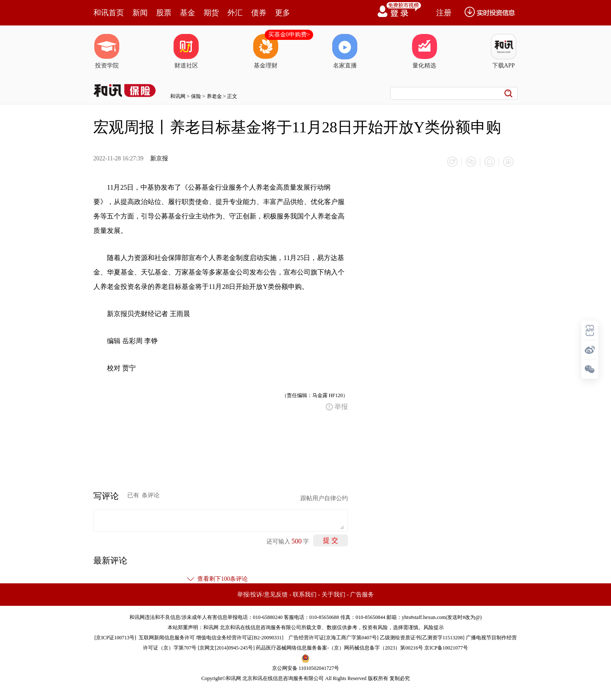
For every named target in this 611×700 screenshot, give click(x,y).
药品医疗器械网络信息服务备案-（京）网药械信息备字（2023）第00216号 (339, 648)
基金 (188, 13)
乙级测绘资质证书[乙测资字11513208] (422, 638)
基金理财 (266, 51)
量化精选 (424, 51)
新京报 (159, 158)
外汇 (235, 13)
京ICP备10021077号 (446, 648)
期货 (211, 13)
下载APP (504, 51)
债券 (259, 13)
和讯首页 (109, 13)
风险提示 (434, 627)
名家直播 (345, 51)
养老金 (214, 96)
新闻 (140, 13)
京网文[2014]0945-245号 (226, 648)
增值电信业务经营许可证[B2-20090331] (240, 638)
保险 (196, 96)
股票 (164, 13)
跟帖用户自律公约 (324, 498)
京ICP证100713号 (115, 638)
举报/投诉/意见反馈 (263, 595)
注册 (444, 13)
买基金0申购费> (289, 35)
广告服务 (362, 595)
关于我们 (334, 595)
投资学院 (107, 51)
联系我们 (305, 595)
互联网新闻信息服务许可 (167, 638)
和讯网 (178, 96)
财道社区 (186, 51)
